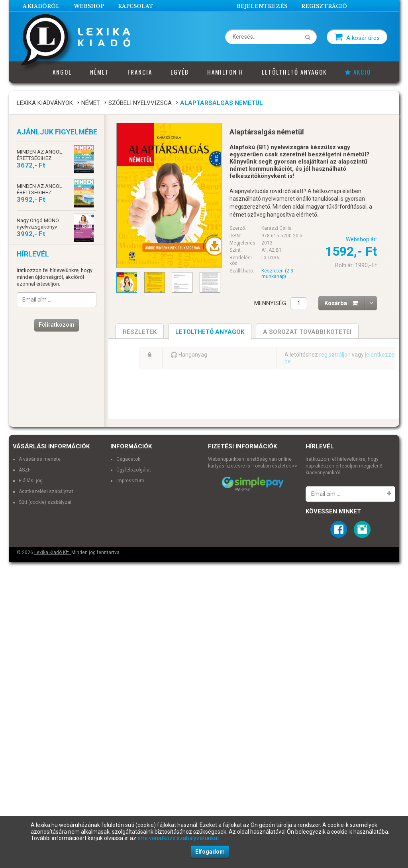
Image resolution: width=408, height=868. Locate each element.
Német (100, 72)
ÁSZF (25, 675)
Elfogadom (210, 852)
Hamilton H (225, 72)
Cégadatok (128, 664)
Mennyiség (270, 303)
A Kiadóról (41, 6)
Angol (62, 72)
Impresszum (130, 685)
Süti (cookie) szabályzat (45, 707)
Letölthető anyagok (294, 72)
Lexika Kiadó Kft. (53, 758)
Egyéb (180, 72)
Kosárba (345, 303)
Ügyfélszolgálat (134, 675)
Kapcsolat (136, 6)
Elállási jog (31, 685)
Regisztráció (324, 6)
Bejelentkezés (262, 6)
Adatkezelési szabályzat (46, 696)
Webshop (89, 6)
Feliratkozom (57, 325)
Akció (358, 72)
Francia (140, 72)
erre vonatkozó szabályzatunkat (178, 838)
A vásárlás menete (40, 664)
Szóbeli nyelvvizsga (140, 103)
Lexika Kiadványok (45, 103)
